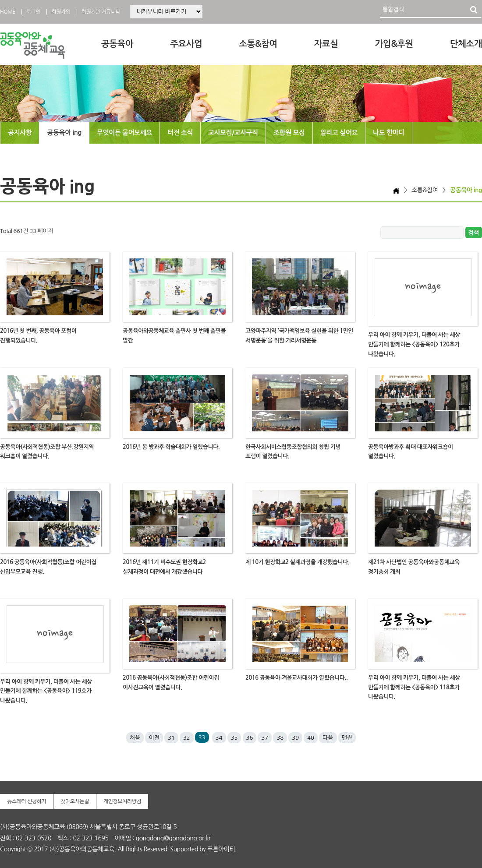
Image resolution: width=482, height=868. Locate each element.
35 (234, 738)
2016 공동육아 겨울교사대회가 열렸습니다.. (296, 678)
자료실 (326, 44)
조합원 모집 (289, 132)
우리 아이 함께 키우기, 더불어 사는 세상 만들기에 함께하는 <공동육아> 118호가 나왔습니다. (414, 687)
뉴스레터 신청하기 (27, 801)
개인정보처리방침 (122, 801)
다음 (328, 738)
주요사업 (186, 44)
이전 (154, 738)
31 (171, 738)
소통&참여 (258, 44)
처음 (135, 738)
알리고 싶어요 (339, 132)
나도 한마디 (389, 132)
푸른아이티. (222, 849)
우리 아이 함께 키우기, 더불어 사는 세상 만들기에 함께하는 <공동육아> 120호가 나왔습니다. (414, 344)
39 (295, 738)
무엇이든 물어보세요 (124, 132)
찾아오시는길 (75, 801)
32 (187, 738)
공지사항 (20, 132)
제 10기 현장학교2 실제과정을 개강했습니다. (297, 562)
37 (265, 738)
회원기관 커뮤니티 (101, 12)
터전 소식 (180, 132)
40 (311, 738)
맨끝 (347, 738)
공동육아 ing (64, 132)
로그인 (33, 12)
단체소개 (466, 44)
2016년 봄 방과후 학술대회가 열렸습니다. (171, 447)
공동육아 (117, 44)
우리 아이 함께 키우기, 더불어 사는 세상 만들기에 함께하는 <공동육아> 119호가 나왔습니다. (46, 691)
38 (280, 738)
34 (219, 738)
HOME (8, 12)
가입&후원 (394, 44)
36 (250, 738)
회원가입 (61, 12)
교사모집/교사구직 (233, 132)
